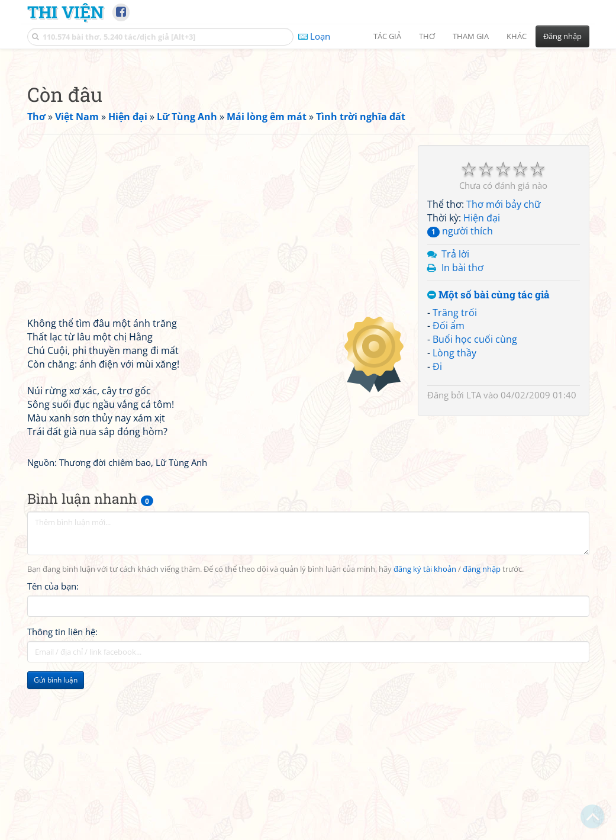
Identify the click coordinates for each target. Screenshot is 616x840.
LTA (474, 561)
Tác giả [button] (387, 36)
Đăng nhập (562, 36)
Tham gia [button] (471, 36)
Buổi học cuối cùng (475, 505)
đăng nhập (482, 735)
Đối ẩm (449, 491)
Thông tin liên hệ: (62, 797)
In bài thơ (462, 433)
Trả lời (455, 420)
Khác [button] (517, 36)
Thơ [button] (427, 36)
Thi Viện (65, 12)
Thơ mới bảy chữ (504, 370)
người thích (460, 397)
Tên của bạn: (53, 752)
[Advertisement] (308, 139)
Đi (437, 532)
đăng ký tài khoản (425, 735)
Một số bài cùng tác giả (488, 461)
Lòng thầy (454, 519)
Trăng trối (455, 478)
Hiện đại (482, 384)
